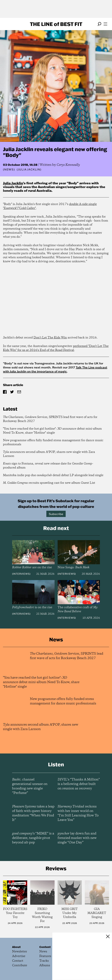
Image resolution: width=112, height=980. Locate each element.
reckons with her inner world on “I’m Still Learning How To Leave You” (78, 813)
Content (45, 947)
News (9, 169)
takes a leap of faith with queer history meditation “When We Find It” (33, 813)
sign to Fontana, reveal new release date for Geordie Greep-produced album (48, 466)
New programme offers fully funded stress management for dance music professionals (53, 442)
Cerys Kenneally (68, 165)
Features (45, 956)
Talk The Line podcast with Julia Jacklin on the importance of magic (55, 369)
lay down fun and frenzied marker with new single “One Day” (77, 838)
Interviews (21, 574)
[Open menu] (105, 24)
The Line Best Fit (56, 24)
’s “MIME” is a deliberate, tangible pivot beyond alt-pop (33, 838)
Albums (45, 965)
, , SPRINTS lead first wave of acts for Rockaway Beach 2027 (50, 419)
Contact (18, 961)
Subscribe (56, 514)
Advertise (19, 956)
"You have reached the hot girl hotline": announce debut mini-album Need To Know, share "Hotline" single (52, 431)
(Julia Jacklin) (29, 170)
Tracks (44, 961)
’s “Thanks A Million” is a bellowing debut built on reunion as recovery (79, 784)
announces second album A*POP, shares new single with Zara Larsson (49, 454)
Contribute (20, 965)
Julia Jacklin (13, 183)
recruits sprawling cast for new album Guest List (49, 483)
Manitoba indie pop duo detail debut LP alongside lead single (53, 475)
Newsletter (20, 952)
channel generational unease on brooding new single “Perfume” (30, 786)
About (16, 947)
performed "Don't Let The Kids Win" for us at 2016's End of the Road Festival (56, 348)
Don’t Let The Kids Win (50, 338)
